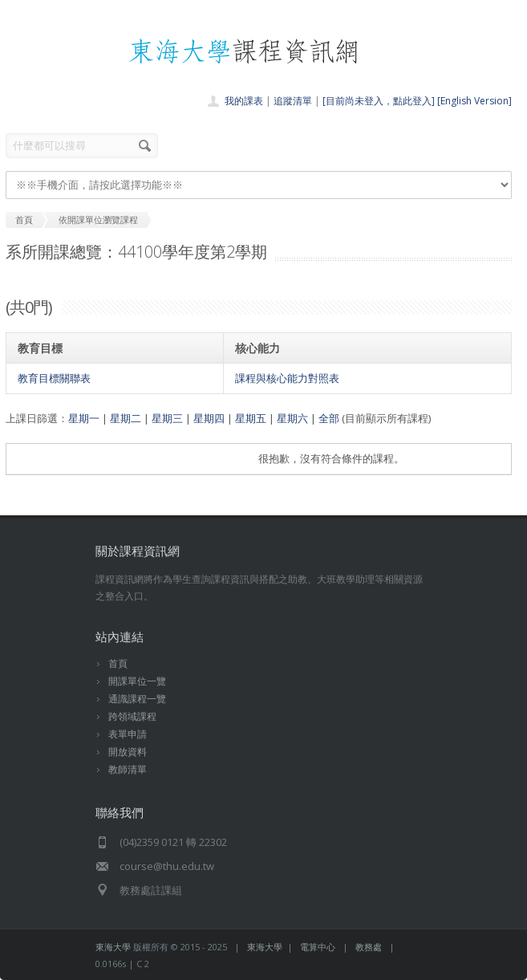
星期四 (209, 418)
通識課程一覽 (137, 699)
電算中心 (318, 947)
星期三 (167, 418)
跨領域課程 (132, 716)
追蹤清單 (293, 101)
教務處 (369, 947)
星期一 (84, 418)
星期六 (292, 418)
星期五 (251, 418)
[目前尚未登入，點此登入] (379, 101)
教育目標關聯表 (54, 378)
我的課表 (244, 101)
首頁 (118, 663)
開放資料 (128, 752)
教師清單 (128, 769)
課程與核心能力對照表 (287, 378)
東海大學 (113, 947)
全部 (329, 418)
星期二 (126, 418)
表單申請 (128, 734)
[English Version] (474, 101)
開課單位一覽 (137, 681)
